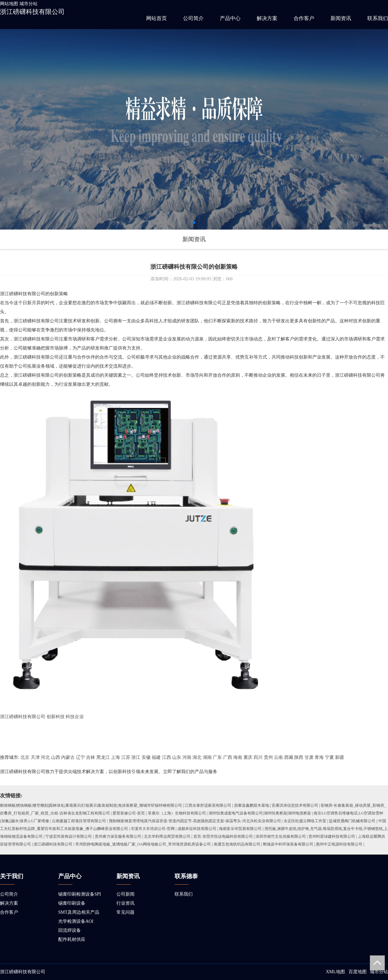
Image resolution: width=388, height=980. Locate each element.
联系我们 (378, 18)
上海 (115, 757)
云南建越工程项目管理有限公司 (79, 821)
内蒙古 (68, 757)
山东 (177, 757)
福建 (156, 757)
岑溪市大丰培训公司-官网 (153, 829)
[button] (194, 222)
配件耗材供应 (72, 939)
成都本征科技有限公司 (197, 829)
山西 (56, 757)
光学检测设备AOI (76, 921)
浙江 (136, 757)
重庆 (248, 757)
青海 (319, 757)
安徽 (146, 757)
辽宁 (81, 757)
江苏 (126, 757)
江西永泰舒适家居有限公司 (208, 805)
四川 (258, 757)
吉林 (91, 757)
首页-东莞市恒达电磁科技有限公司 (223, 836)
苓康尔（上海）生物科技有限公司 (177, 813)
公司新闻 (125, 894)
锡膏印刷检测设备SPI (80, 894)
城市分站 (28, 4)
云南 (278, 757)
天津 (35, 757)
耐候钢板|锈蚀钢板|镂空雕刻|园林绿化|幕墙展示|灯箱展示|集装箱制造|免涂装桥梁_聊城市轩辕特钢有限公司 (91, 805)
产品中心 (230, 18)
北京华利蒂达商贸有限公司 (167, 836)
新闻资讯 (341, 18)
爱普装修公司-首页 (129, 813)
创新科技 (56, 717)
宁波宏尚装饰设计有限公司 (69, 836)
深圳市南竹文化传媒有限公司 (281, 836)
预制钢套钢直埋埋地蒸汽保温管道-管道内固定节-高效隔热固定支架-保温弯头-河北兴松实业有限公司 (195, 821)
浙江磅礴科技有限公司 (32, 12)
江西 (167, 757)
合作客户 (304, 18)
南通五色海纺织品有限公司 (237, 844)
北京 (25, 757)
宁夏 (329, 757)
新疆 (339, 757)
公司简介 (193, 18)
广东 (217, 757)
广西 (228, 757)
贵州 (268, 757)
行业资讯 (125, 903)
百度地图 (358, 972)
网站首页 (156, 18)
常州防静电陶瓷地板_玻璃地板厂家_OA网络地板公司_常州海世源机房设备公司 (143, 844)
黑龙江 (103, 757)
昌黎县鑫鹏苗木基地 (252, 805)
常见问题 (125, 912)
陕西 (299, 757)
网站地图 (9, 4)
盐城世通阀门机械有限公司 (352, 821)
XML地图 (335, 972)
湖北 (197, 757)
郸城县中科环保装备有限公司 (288, 844)
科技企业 (75, 717)
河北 (45, 757)
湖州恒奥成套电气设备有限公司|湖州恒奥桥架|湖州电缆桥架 (260, 813)
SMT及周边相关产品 (79, 912)
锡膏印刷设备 (72, 903)
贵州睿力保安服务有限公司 (118, 836)
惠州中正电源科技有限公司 (339, 844)
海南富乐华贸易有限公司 (240, 829)
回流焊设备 (70, 930)
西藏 (289, 757)
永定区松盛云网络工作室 (305, 821)
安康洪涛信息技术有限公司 (295, 805)
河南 (187, 757)
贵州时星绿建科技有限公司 (332, 836)
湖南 (207, 757)
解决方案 (267, 18)
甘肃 (309, 757)
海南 (238, 757)
